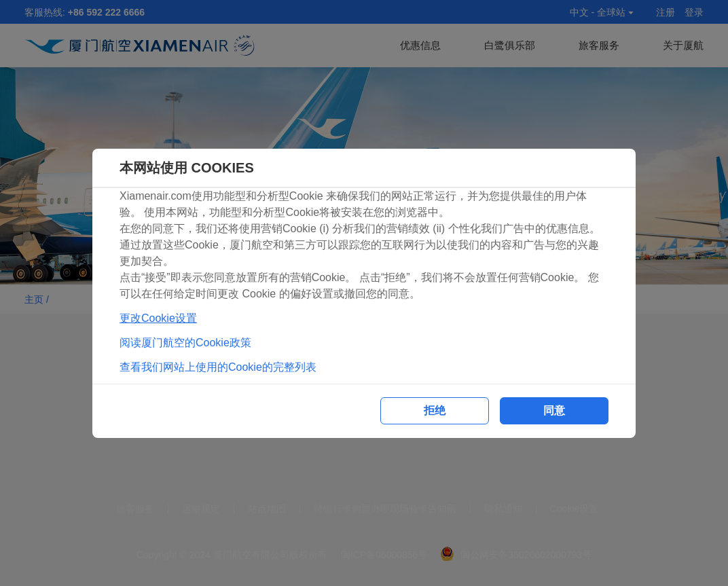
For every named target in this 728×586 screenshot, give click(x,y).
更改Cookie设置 (158, 318)
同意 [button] (554, 410)
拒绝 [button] (435, 410)
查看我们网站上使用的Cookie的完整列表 (218, 367)
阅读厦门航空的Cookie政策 (185, 343)
